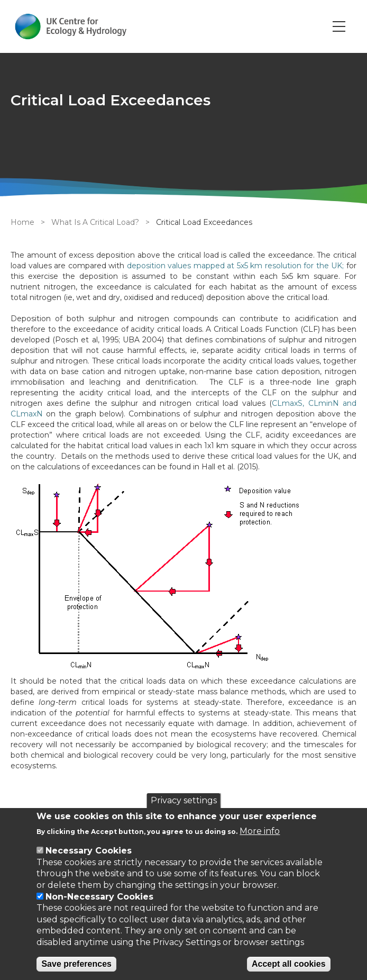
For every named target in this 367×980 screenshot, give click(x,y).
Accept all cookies (289, 964)
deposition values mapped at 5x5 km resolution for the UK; (236, 266)
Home (22, 222)
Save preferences (76, 964)
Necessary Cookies (89, 851)
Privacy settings (184, 800)
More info (260, 831)
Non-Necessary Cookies (99, 897)
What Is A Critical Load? (95, 222)
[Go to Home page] (71, 26)
